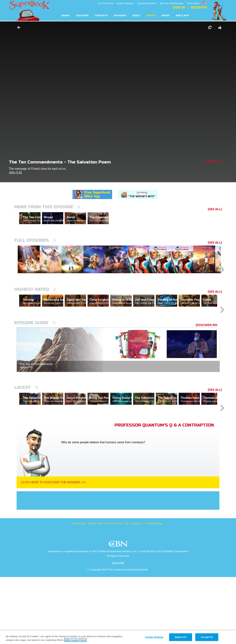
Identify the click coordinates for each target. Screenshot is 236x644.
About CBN (118, 630)
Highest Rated (35, 324)
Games (65, 16)
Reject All (181, 637)
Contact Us (137, 590)
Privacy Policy (95, 590)
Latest (26, 438)
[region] (118, 637)
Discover (82, 16)
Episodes (120, 16)
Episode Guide (35, 374)
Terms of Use (78, 590)
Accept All (207, 637)
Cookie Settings (154, 590)
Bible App (182, 16)
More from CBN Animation (172, 3)
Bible (136, 16)
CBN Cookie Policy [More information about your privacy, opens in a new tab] (75, 640)
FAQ (126, 590)
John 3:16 (15, 172)
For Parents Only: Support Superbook (116, 3)
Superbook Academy (147, 3)
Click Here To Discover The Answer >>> (54, 549)
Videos (151, 16)
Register (199, 8)
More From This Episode (47, 207)
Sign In (179, 8)
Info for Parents (113, 590)
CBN (119, 612)
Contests (101, 16)
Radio (166, 16)
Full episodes (35, 256)
